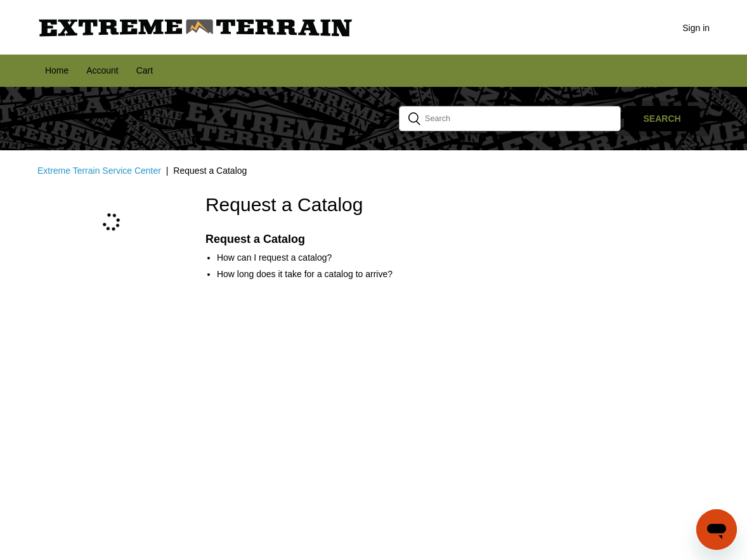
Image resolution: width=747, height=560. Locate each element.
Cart (145, 70)
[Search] (510, 119)
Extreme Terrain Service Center (99, 171)
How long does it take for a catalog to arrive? (305, 274)
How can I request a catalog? (274, 257)
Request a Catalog (255, 239)
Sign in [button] (696, 28)
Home (57, 70)
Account (102, 70)
